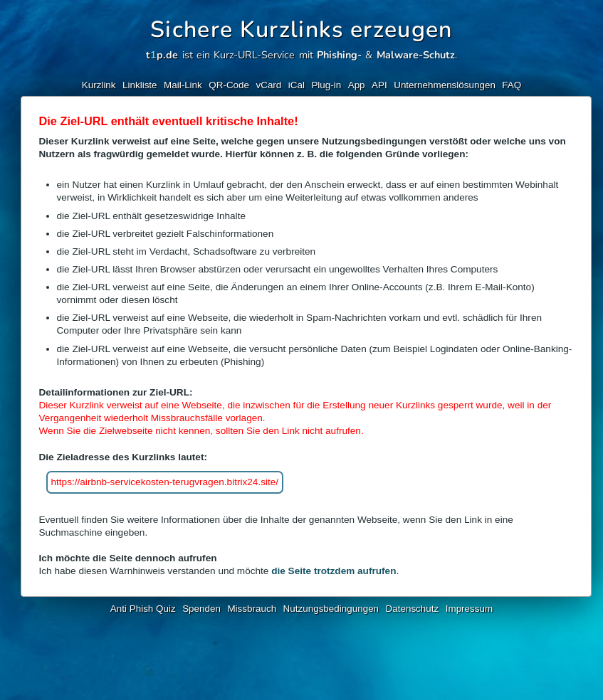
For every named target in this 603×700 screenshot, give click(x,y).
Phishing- (339, 55)
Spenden (201, 609)
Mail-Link (183, 85)
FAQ (512, 85)
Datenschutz (413, 609)
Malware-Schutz (416, 55)
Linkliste (140, 85)
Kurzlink (99, 85)
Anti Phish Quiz (143, 609)
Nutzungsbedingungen (331, 609)
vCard (268, 85)
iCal (297, 85)
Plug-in (326, 85)
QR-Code (229, 85)
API (379, 85)
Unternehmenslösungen (445, 85)
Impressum (469, 609)
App (357, 85)
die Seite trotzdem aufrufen (334, 571)
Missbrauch (252, 609)
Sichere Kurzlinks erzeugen (301, 30)
